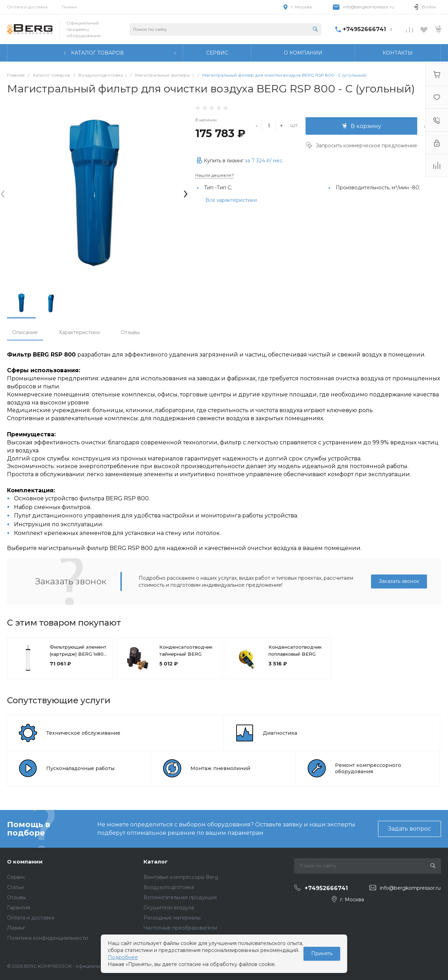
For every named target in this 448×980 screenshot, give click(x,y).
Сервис (16, 877)
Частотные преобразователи (180, 928)
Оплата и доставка (27, 7)
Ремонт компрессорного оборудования (368, 768)
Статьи (15, 887)
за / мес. (264, 161)
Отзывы (130, 332)
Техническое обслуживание (83, 733)
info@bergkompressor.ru (369, 7)
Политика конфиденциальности (47, 938)
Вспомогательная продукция (180, 897)
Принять (322, 953)
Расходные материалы (172, 918)
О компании (25, 862)
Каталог (156, 862)
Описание (25, 332)
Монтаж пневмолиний (220, 768)
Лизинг (70, 7)
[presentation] (3, 193)
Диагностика (280, 733)
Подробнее (123, 957)
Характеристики (79, 332)
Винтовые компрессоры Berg (181, 877)
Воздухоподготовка (169, 887)
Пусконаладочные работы (80, 768)
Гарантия (19, 908)
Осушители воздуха (169, 908)
